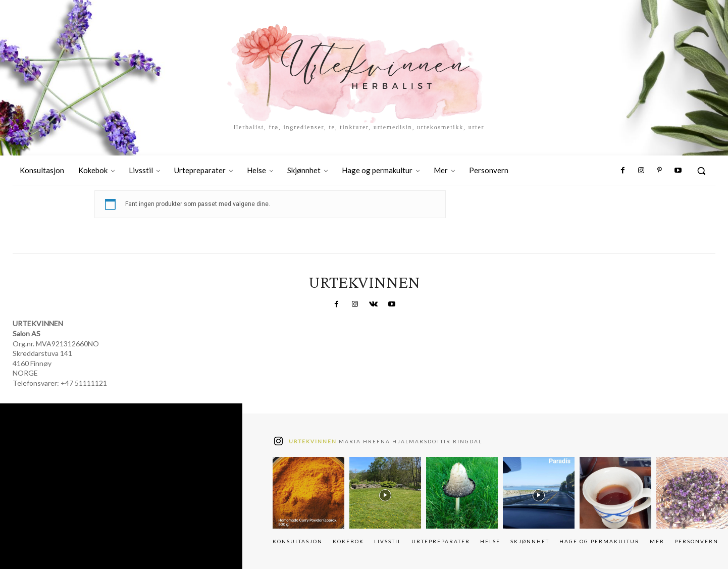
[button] (701, 171)
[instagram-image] (308, 493)
